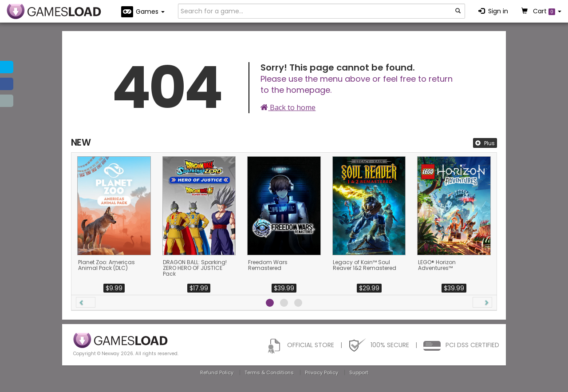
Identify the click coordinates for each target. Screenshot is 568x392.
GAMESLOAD (54, 12)
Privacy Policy (321, 372)
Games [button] (143, 12)
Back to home (288, 107)
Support (359, 372)
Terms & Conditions (269, 372)
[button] (86, 302)
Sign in (493, 11)
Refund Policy (217, 372)
